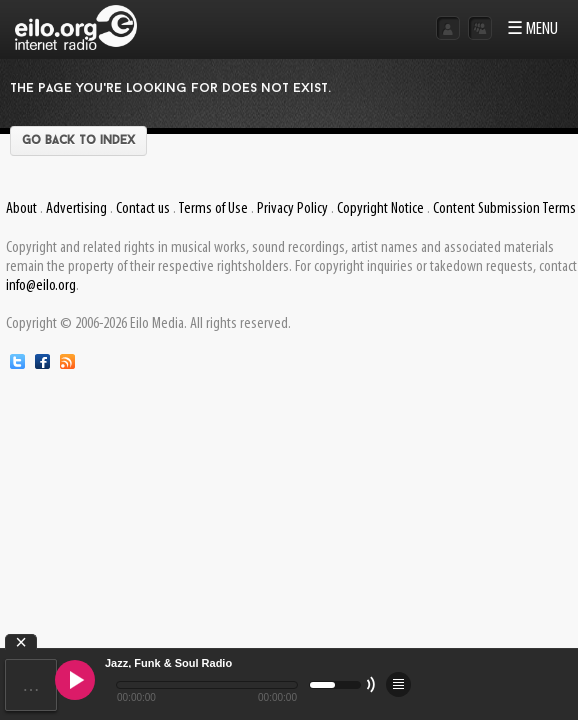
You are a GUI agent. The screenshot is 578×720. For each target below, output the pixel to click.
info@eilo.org (41, 286)
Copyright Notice (380, 209)
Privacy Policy (292, 209)
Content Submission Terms (504, 209)
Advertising (76, 209)
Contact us (143, 209)
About (21, 209)
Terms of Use (213, 209)
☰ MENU (532, 29)
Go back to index (78, 141)
